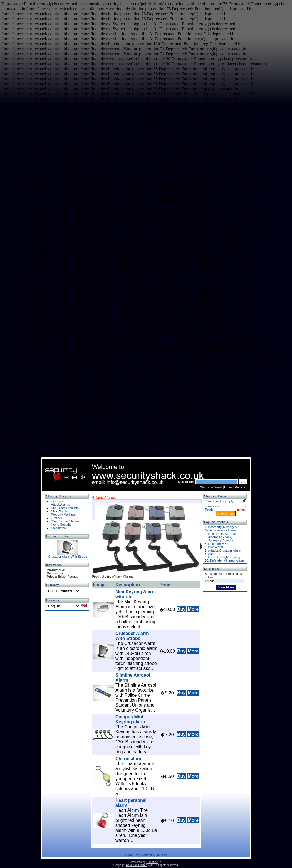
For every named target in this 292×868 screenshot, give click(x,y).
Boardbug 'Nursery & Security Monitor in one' (221, 529)
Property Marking (63, 515)
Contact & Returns (154, 855)
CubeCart (152, 862)
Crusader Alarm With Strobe (68, 557)
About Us (132, 855)
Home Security (61, 525)
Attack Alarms (60, 505)
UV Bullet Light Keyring (224, 557)
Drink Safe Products (65, 508)
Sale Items (58, 528)
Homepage (59, 501)
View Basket (226, 514)
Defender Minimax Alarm (227, 560)
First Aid (56, 518)
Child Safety (59, 511)
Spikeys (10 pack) (220, 540)
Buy (181, 609)
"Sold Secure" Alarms (66, 521)
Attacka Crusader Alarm (224, 550)
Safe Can (215, 554)
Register (241, 487)
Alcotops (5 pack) (220, 537)
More (193, 609)
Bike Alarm (215, 547)
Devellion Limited (137, 865)
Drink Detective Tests (223, 534)
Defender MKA (218, 544)
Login (228, 487)
